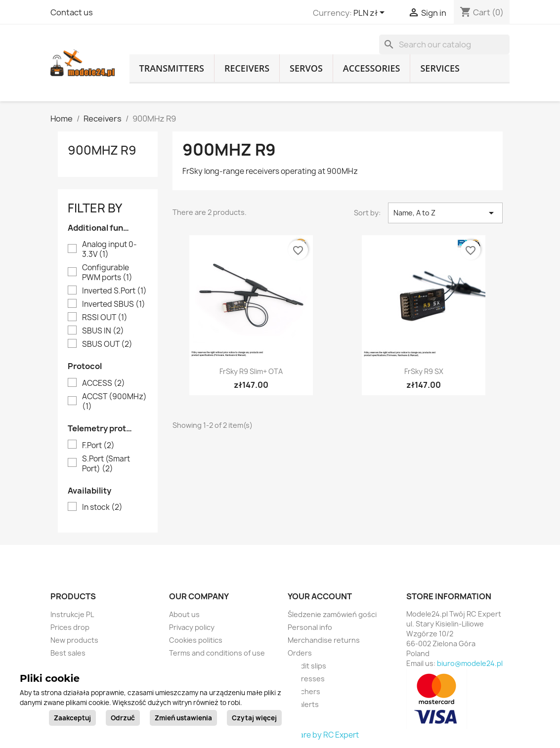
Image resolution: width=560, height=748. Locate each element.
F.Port (98, 446)
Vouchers (304, 691)
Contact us (72, 12)
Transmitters (172, 68)
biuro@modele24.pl (470, 663)
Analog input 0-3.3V (109, 249)
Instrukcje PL (72, 614)
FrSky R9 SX (424, 371)
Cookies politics (196, 640)
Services (440, 68)
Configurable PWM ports (107, 273)
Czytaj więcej (254, 718)
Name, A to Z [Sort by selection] (445, 213)
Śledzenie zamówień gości (332, 614)
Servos (306, 68)
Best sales (68, 653)
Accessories (372, 68)
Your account (320, 596)
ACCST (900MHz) (114, 402)
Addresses (306, 679)
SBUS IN (103, 331)
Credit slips (307, 666)
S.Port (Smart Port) (106, 464)
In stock (102, 507)
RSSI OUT (105, 318)
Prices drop (70, 627)
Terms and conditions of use (217, 653)
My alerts (303, 704)
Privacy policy (192, 627)
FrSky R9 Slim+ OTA (251, 371)
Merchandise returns (324, 640)
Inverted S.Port (114, 291)
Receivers (247, 68)
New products (74, 640)
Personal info (310, 627)
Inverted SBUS (114, 304)
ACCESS (104, 383)
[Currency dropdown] (371, 13)
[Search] (444, 44)
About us (184, 614)
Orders (300, 653)
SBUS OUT (107, 344)
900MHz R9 (102, 150)
